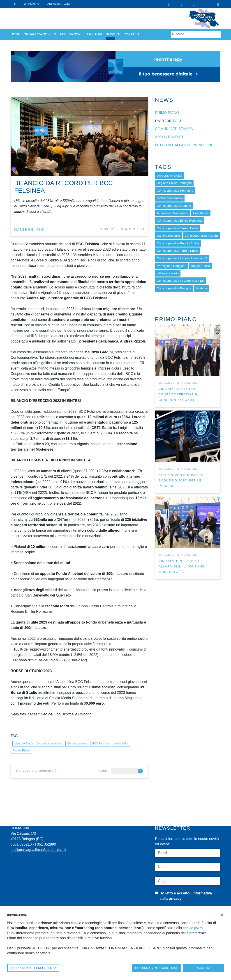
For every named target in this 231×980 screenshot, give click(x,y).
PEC (13, 4)
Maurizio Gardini (24, 744)
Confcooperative (77, 744)
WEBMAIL (32, 4)
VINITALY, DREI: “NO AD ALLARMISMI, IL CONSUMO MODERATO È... (182, 566)
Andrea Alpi (121, 744)
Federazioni (71, 34)
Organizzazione (38, 34)
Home (15, 34)
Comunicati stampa (174, 129)
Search (217, 34)
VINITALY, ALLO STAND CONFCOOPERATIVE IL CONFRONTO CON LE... (179, 394)
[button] (55, 34)
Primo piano (167, 113)
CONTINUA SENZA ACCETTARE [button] (157, 968)
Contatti (131, 34)
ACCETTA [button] (204, 968)
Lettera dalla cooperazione (184, 145)
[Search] (196, 34)
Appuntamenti (169, 137)
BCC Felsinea (101, 744)
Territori (94, 34)
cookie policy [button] (193, 928)
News (110, 34)
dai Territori (29, 230)
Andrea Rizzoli (21, 751)
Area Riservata (59, 4)
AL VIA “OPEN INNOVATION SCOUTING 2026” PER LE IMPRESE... (182, 480)
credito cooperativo (51, 744)
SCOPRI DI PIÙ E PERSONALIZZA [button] (33, 968)
